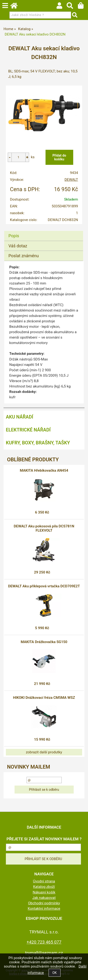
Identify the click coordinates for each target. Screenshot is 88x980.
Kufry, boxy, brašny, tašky (38, 443)
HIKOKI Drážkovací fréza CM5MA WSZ (44, 698)
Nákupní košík (44, 892)
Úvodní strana (44, 881)
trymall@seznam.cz (44, 953)
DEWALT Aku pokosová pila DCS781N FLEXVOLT (44, 528)
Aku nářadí (19, 417)
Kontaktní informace (44, 909)
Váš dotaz (18, 246)
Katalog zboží (44, 887)
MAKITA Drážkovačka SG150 (44, 642)
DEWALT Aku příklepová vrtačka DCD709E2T (44, 586)
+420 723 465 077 (44, 942)
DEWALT (71, 180)
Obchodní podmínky (44, 903)
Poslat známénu (24, 256)
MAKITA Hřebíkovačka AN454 (44, 470)
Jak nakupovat (44, 898)
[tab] (44, 231)
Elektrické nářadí (28, 430)
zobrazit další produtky (44, 752)
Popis (14, 236)
